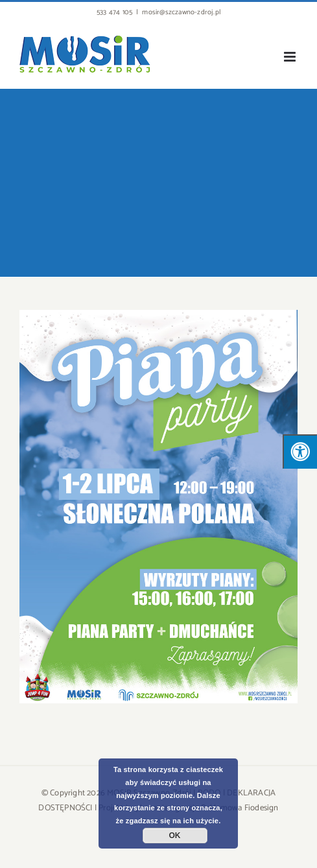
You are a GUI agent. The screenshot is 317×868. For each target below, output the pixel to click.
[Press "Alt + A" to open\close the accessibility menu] (300, 452)
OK (175, 836)
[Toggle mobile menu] (291, 57)
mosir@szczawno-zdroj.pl (181, 12)
